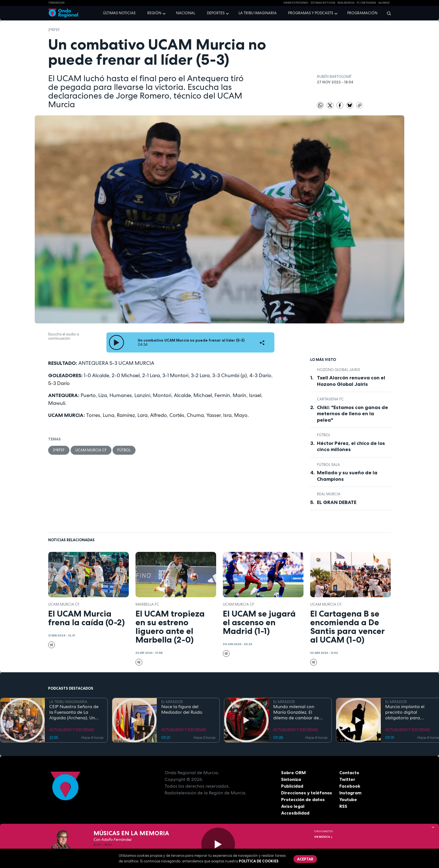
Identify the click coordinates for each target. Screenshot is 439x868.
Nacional (186, 13)
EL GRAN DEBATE (337, 502)
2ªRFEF (54, 30)
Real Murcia (346, 3)
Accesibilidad (295, 813)
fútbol (124, 450)
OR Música (324, 837)
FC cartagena (366, 3)
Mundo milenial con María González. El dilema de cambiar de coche (296, 712)
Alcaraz (384, 3)
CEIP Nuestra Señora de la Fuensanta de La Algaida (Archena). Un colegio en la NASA (74, 712)
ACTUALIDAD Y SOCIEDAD (72, 730)
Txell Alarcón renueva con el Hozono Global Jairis (351, 381)
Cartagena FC (330, 399)
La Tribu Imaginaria (258, 13)
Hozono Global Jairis (338, 370)
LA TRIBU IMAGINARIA (68, 702)
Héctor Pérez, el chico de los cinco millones (351, 446)
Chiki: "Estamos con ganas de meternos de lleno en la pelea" (352, 414)
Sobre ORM (293, 773)
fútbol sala (328, 465)
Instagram (350, 793)
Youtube (348, 799)
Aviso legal (293, 806)
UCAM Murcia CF (91, 450)
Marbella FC (147, 604)
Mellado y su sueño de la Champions (347, 476)
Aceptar (305, 859)
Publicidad (292, 786)
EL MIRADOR (172, 702)
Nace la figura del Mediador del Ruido (182, 710)
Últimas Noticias (323, 3)
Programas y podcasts (311, 13)
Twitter (347, 779)
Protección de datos (303, 799)
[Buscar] (387, 13)
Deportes (216, 13)
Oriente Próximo (296, 3)
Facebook (350, 786)
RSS (343, 806)
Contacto (349, 773)
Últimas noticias (119, 13)
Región (154, 13)
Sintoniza (291, 779)
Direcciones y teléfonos (307, 793)
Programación (362, 13)
